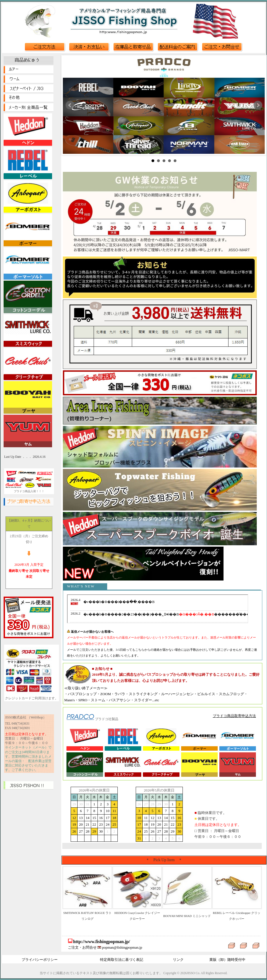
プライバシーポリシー (40, 960)
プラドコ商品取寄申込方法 (234, 716)
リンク (178, 960)
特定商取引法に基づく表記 (122, 960)
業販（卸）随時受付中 (227, 960)
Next (258, 105)
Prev (70, 105)
